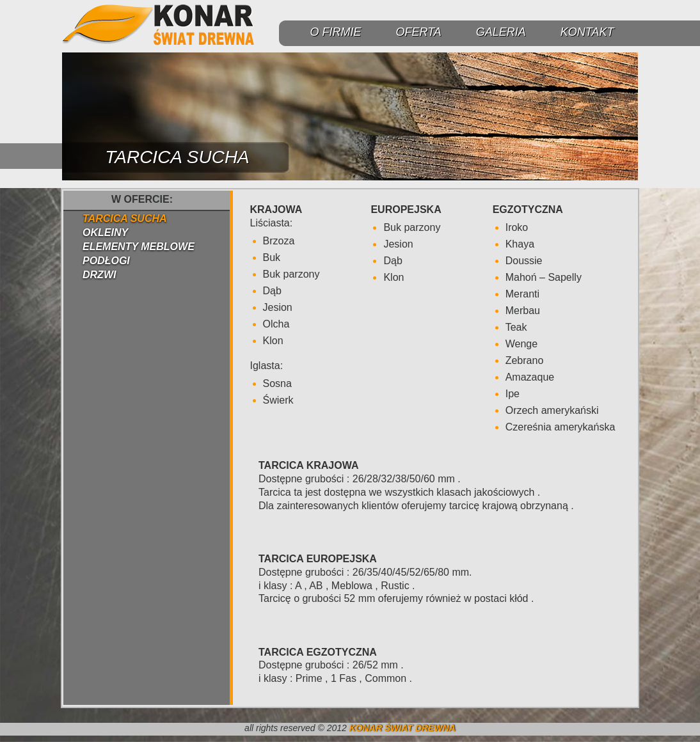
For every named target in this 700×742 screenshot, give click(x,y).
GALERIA (501, 32)
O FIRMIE (335, 32)
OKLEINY (105, 233)
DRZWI (99, 275)
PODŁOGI (106, 261)
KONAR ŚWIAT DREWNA (402, 728)
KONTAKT (587, 32)
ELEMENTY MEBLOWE (139, 247)
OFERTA (418, 32)
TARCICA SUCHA (125, 218)
